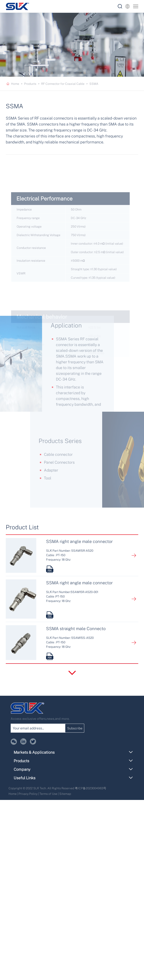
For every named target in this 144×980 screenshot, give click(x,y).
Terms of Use (48, 794)
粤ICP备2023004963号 (91, 788)
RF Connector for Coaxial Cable (63, 84)
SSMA (94, 84)
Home (15, 84)
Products (30, 84)
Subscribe (75, 728)
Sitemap (65, 794)
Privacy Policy (28, 794)
